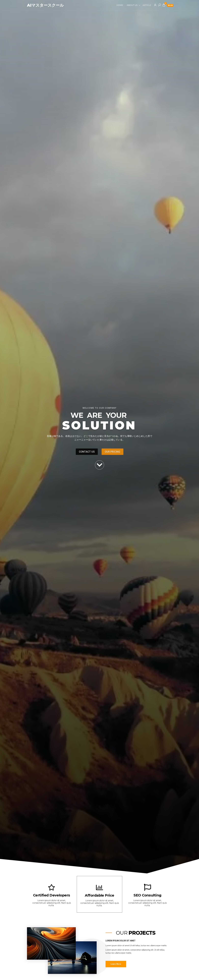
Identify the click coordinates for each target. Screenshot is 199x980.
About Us (132, 5)
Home (120, 5)
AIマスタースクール (46, 5)
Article (147, 5)
